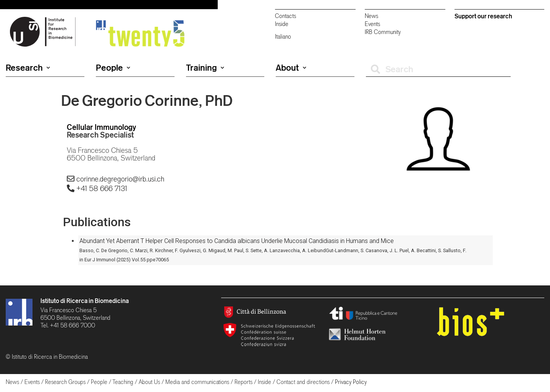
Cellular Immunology (101, 127)
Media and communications (197, 382)
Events (372, 24)
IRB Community (383, 32)
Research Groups (65, 382)
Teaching (123, 382)
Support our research (483, 16)
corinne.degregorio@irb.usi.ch (120, 179)
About (291, 68)
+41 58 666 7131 (102, 188)
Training (205, 68)
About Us (149, 382)
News (371, 16)
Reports (243, 382)
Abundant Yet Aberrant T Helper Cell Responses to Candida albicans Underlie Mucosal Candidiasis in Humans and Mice (237, 241)
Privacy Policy (351, 382)
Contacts (286, 16)
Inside (282, 24)
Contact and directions (303, 382)
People (113, 68)
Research (28, 68)
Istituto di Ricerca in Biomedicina (85, 301)
